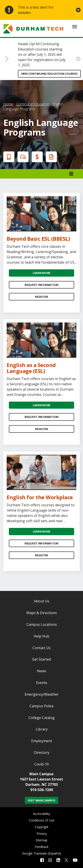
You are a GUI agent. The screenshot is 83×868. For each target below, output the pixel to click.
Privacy (42, 834)
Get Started (41, 659)
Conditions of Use (42, 820)
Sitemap (41, 840)
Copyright (42, 827)
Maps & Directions (42, 613)
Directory (42, 753)
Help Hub (41, 636)
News (42, 671)
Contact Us (42, 648)
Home (8, 104)
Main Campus (41, 774)
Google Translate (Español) (42, 853)
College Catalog (42, 718)
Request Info (50, 157)
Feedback (42, 847)
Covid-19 (41, 764)
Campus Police (41, 706)
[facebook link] (42, 860)
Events (42, 683)
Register (41, 297)
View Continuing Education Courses (49, 74)
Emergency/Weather (42, 694)
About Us (42, 601)
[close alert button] (78, 10)
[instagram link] (50, 860)
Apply (8, 157)
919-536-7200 (42, 790)
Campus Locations (42, 624)
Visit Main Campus (41, 800)
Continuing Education (33, 104)
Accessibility (41, 814)
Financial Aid (36, 157)
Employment (42, 741)
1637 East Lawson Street (41, 779)
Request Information (41, 285)
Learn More (41, 273)
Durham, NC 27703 (42, 784)
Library (42, 729)
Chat (22, 157)
